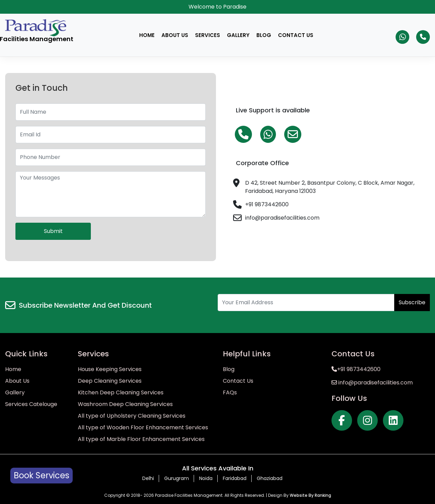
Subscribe (412, 302)
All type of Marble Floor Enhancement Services (141, 439)
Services (208, 35)
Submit (53, 231)
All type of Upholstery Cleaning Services (132, 416)
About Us (175, 35)
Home (147, 35)
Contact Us (296, 35)
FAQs (230, 392)
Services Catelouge (31, 404)
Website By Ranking (310, 495)
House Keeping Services (110, 369)
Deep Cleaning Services (110, 381)
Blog (264, 35)
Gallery (238, 35)
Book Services (41, 475)
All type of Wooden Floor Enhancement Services (143, 427)
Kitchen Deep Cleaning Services (121, 392)
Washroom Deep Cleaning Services (125, 404)
